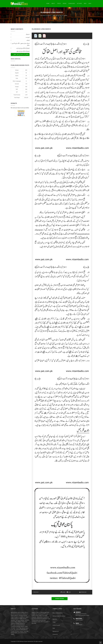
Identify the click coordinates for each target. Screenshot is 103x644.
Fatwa (54, 622)
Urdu (90, 3)
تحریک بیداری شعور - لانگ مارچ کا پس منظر (21, 44)
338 (26, 89)
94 (26, 73)
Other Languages (17, 81)
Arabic (17, 76)
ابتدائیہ (28, 40)
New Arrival (16, 59)
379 (26, 92)
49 (26, 76)
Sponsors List (56, 631)
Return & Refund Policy (58, 613)
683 (26, 70)
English (17, 73)
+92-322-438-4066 (79, 620)
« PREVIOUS (36, 592)
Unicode (17, 84)
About (53, 3)
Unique (17, 70)
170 (26, 84)
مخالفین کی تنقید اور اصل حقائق (21, 54)
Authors (79, 3)
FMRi (54, 628)
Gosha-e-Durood (56, 625)
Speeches (55, 619)
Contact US (55, 634)
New (85, 3)
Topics (59, 3)
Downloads (72, 3)
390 (26, 87)
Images (17, 87)
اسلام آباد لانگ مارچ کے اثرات (23, 48)
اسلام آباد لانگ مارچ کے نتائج (23, 51)
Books (65, 3)
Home (48, 3)
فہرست (28, 37)
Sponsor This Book (60, 599)
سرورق (28, 34)
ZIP (17, 92)
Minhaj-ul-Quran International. (27, 641)
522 (26, 78)
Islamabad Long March (46, 15)
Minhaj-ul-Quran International (59, 616)
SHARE (63, 592)
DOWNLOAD (83, 592)
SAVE (69, 592)
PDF (17, 89)
